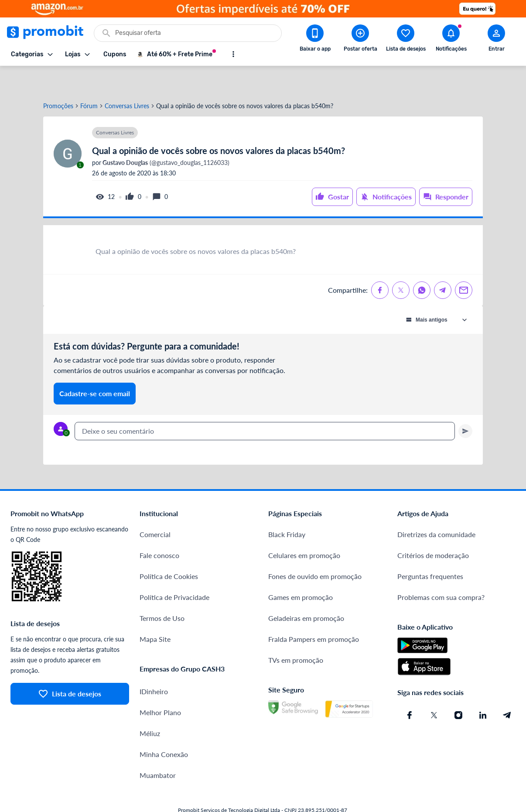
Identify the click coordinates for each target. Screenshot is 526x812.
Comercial (155, 508)
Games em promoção (301, 571)
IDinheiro (154, 665)
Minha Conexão (164, 728)
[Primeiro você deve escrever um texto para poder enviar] (465, 405)
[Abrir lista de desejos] (406, 40)
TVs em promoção (296, 634)
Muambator (158, 749)
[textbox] (265, 405)
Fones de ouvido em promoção (315, 550)
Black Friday (287, 508)
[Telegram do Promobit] (507, 689)
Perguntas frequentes (430, 550)
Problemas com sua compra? (441, 571)
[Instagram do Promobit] (458, 689)
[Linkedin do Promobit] (483, 689)
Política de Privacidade (174, 571)
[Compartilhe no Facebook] (380, 264)
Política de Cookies (169, 550)
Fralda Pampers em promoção (314, 613)
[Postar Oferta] (360, 40)
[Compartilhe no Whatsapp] (422, 264)
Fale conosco (159, 529)
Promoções (58, 80)
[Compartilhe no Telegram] (443, 264)
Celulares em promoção (304, 529)
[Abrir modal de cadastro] (496, 40)
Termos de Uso (162, 592)
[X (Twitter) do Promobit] (434, 689)
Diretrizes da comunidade (436, 508)
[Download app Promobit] (315, 40)
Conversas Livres (127, 80)
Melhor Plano (160, 686)
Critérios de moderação (433, 529)
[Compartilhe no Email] (464, 264)
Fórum (89, 80)
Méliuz (150, 707)
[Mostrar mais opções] (233, 54)
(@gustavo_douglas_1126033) (165, 137)
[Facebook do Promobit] (410, 689)
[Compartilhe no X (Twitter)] (401, 264)
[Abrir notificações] (451, 40)
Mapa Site (155, 613)
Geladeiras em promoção (306, 592)
